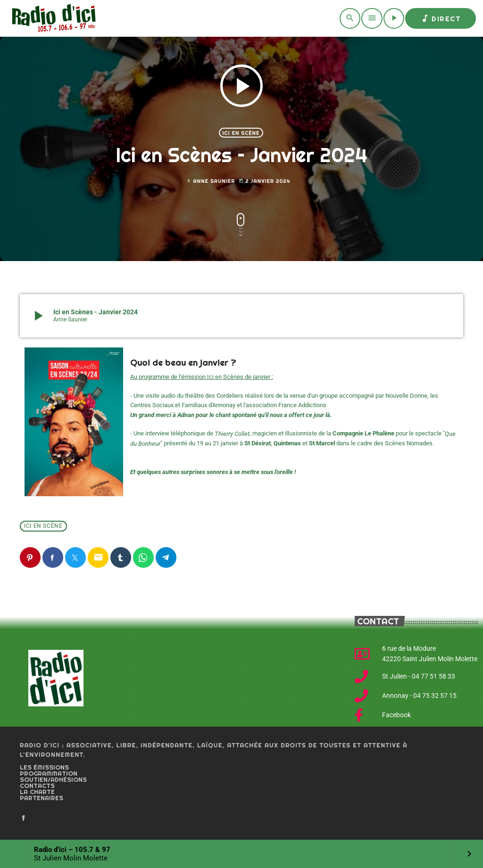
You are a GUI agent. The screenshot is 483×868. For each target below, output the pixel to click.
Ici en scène (241, 133)
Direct (441, 18)
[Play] (394, 18)
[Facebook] (24, 819)
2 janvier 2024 (264, 181)
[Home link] (52, 18)
